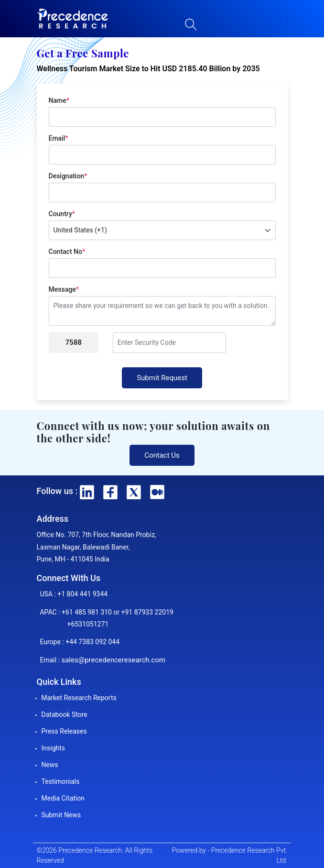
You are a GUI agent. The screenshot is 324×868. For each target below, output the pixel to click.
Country (62, 214)
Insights (54, 748)
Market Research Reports (79, 698)
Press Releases (64, 731)
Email (59, 138)
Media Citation (63, 798)
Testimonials (61, 781)
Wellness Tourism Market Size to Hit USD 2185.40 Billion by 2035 (148, 69)
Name (59, 100)
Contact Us (162, 455)
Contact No (67, 252)
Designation (68, 176)
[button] (278, 19)
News (50, 765)
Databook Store (65, 714)
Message (64, 289)
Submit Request (162, 378)
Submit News (61, 815)
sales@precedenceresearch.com (113, 660)
